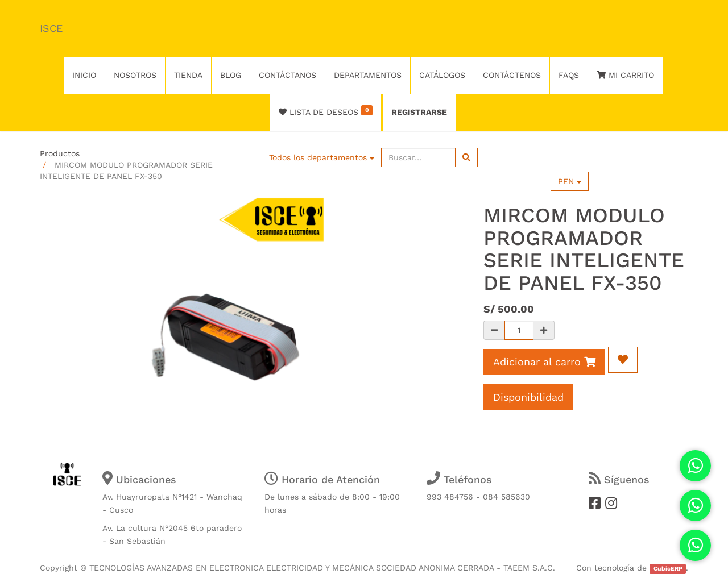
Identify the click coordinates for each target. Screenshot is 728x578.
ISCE (51, 28)
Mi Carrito (625, 75)
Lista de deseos (326, 111)
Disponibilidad (528, 397)
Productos (60, 153)
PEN (570, 181)
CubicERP (668, 569)
